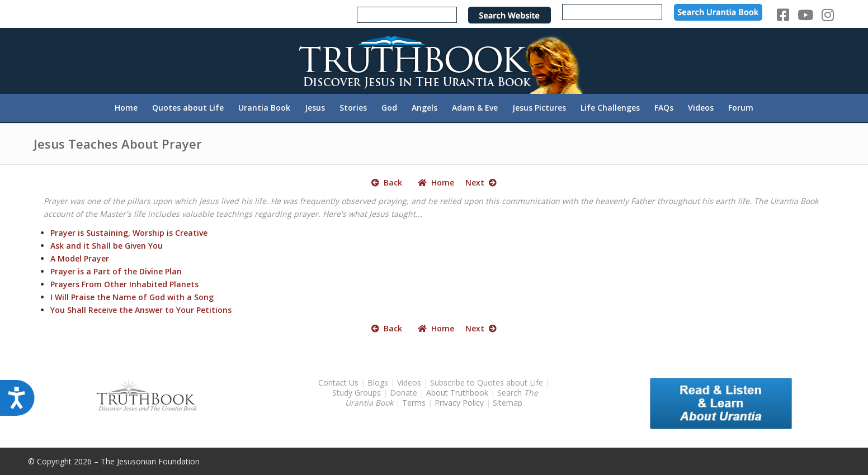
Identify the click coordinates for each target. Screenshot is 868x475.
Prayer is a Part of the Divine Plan (116, 271)
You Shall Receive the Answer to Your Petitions (141, 310)
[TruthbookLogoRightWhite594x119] (434, 61)
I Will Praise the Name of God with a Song (132, 297)
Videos (409, 383)
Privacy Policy (459, 403)
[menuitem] (126, 108)
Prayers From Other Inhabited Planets (124, 284)
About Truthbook (457, 393)
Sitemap (508, 403)
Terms (414, 403)
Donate (404, 393)
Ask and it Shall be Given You (107, 246)
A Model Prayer (80, 258)
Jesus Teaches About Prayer (118, 144)
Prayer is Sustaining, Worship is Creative (129, 233)
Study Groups (358, 393)
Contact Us (338, 383)
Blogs (378, 383)
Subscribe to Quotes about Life (487, 383)
